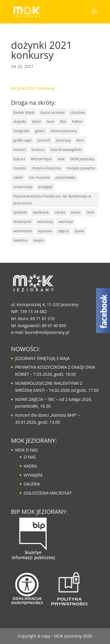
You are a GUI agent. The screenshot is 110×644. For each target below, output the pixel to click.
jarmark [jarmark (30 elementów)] (44, 140)
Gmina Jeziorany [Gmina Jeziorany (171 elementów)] (64, 131)
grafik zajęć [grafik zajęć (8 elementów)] (23, 140)
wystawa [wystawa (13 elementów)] (45, 231)
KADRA (30, 466)
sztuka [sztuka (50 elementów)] (60, 212)
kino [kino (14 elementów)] (80, 140)
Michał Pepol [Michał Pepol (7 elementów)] (41, 159)
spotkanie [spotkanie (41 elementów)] (41, 212)
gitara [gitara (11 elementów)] (40, 131)
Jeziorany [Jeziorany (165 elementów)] (64, 140)
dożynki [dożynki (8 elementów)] (20, 122)
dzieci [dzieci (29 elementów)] (36, 122)
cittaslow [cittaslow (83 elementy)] (78, 113)
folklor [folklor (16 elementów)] (77, 122)
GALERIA (32, 484)
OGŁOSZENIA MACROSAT (48, 493)
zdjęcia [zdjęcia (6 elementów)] (63, 231)
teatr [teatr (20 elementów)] (90, 212)
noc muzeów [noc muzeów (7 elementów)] (39, 177)
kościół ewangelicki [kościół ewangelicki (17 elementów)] (66, 150)
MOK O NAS (27, 450)
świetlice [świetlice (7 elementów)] (21, 240)
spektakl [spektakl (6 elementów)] (20, 212)
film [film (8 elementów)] (63, 122)
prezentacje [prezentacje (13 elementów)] (23, 187)
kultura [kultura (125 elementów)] (19, 159)
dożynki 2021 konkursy (33, 88)
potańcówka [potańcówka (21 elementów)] (65, 177)
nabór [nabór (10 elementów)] (18, 177)
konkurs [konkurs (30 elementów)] (38, 150)
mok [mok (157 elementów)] (61, 159)
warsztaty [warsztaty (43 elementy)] (45, 222)
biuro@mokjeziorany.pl (47, 332)
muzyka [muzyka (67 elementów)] (20, 168)
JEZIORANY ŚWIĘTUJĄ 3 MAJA (43, 358)
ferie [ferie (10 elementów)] (50, 122)
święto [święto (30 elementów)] (38, 240)
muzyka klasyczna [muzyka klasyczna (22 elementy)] (46, 168)
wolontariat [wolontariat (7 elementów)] (23, 231)
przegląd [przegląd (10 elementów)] (45, 187)
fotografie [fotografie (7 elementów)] (22, 131)
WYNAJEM (33, 475)
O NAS (30, 457)
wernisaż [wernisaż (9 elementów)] (66, 222)
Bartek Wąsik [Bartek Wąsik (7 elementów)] (24, 113)
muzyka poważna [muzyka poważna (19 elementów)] (81, 168)
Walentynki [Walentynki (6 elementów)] (23, 222)
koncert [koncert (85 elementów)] (20, 150)
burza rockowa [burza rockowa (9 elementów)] (53, 113)
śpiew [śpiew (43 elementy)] (79, 231)
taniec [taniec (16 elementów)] (76, 212)
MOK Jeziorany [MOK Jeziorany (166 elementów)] (82, 159)
